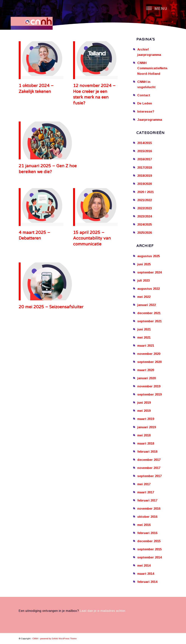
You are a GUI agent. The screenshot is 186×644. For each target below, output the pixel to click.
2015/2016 (145, 151)
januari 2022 (147, 305)
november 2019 (149, 386)
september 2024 (149, 272)
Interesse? (146, 112)
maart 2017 (146, 492)
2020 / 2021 (145, 192)
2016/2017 (145, 159)
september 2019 (149, 394)
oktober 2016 (147, 517)
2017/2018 (145, 168)
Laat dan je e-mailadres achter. (103, 611)
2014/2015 (145, 143)
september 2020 (149, 362)
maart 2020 (146, 370)
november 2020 (149, 354)
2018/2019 (145, 176)
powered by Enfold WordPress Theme (58, 639)
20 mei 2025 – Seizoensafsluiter (51, 307)
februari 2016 (147, 533)
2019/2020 (145, 184)
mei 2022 (144, 297)
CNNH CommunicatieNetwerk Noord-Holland (155, 68)
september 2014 (149, 557)
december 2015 (149, 541)
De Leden (145, 103)
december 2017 (149, 460)
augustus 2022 (149, 289)
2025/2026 (145, 233)
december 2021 (149, 313)
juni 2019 (144, 403)
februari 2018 (147, 452)
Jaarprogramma (150, 120)
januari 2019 (147, 427)
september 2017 (149, 476)
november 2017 (149, 468)
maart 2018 (146, 443)
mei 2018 (144, 435)
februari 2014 (147, 582)
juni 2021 (144, 329)
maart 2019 (146, 419)
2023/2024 (145, 216)
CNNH (35, 639)
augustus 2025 (149, 256)
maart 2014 (146, 574)
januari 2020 (147, 378)
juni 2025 (144, 264)
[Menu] (155, 9)
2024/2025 (145, 225)
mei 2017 (144, 484)
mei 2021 (144, 338)
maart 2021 (146, 346)
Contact (144, 95)
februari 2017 (147, 500)
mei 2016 (144, 525)
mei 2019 (144, 411)
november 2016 (149, 509)
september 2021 (149, 321)
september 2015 (149, 549)
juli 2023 (144, 281)
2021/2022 (145, 200)
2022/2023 (145, 208)
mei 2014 (144, 566)
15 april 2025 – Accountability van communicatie (92, 238)
